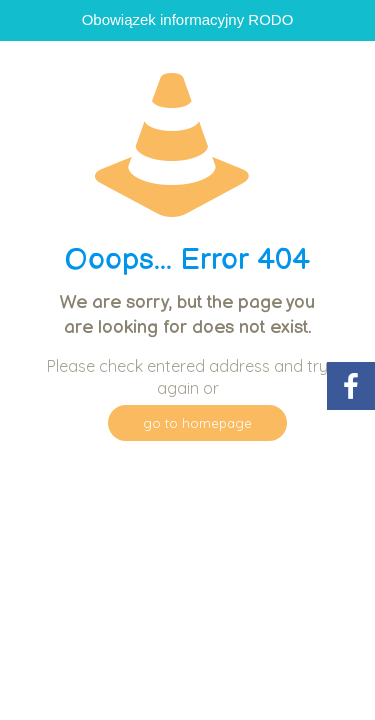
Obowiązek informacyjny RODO (188, 19)
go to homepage (197, 423)
